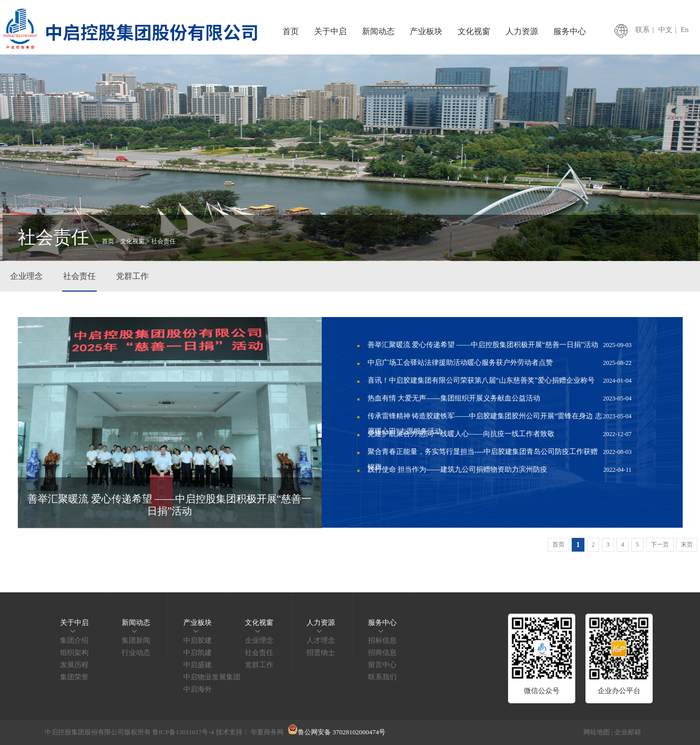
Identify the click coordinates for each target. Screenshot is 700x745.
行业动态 (136, 653)
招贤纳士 (321, 653)
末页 (687, 545)
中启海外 (198, 689)
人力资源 (522, 31)
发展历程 (74, 665)
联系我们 (382, 677)
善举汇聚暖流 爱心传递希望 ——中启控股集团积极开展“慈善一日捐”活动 (500, 345)
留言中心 (382, 665)
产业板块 (426, 31)
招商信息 (382, 653)
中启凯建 (198, 653)
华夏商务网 (267, 732)
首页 (291, 31)
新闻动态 (378, 31)
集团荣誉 (74, 677)
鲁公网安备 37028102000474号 (337, 732)
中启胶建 (198, 640)
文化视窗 (474, 31)
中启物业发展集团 (212, 677)
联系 (642, 30)
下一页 (660, 545)
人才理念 (321, 640)
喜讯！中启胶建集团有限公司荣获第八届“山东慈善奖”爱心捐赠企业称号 (500, 381)
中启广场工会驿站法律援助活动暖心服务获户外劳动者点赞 (500, 363)
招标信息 (382, 640)
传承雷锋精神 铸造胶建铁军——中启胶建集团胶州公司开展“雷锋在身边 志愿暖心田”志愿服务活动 (500, 418)
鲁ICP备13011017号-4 (183, 732)
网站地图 (597, 732)
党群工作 (132, 276)
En (685, 30)
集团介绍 (74, 640)
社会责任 (79, 276)
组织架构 (74, 653)
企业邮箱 (628, 732)
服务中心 (570, 31)
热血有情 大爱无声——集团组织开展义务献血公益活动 (500, 398)
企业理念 (26, 276)
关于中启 (330, 31)
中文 (665, 30)
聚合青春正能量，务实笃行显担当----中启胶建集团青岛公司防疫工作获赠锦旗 (500, 453)
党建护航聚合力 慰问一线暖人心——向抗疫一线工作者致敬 (500, 434)
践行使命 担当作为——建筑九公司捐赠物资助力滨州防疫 (500, 470)
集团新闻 (136, 640)
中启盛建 (198, 665)
